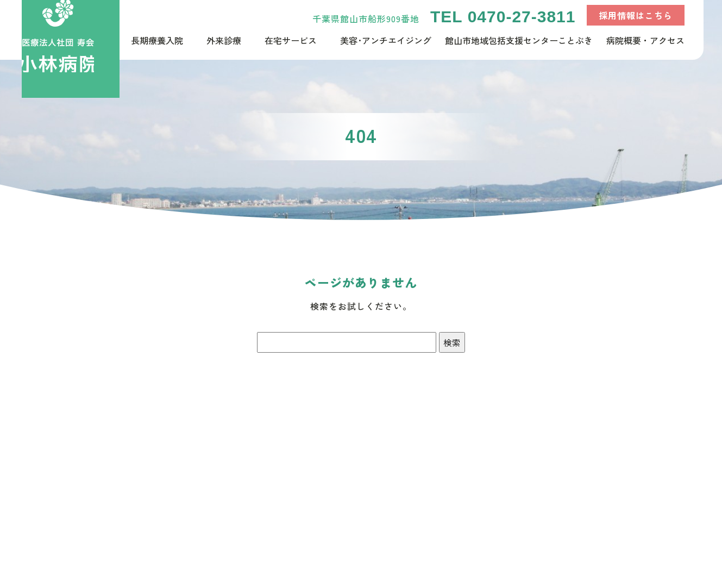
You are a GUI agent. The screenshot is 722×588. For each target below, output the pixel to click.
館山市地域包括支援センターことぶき (519, 40)
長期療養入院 (157, 40)
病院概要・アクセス (645, 40)
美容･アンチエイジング (386, 40)
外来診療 (224, 40)
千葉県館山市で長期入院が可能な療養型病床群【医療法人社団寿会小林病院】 (71, 49)
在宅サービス (291, 40)
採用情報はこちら (636, 15)
